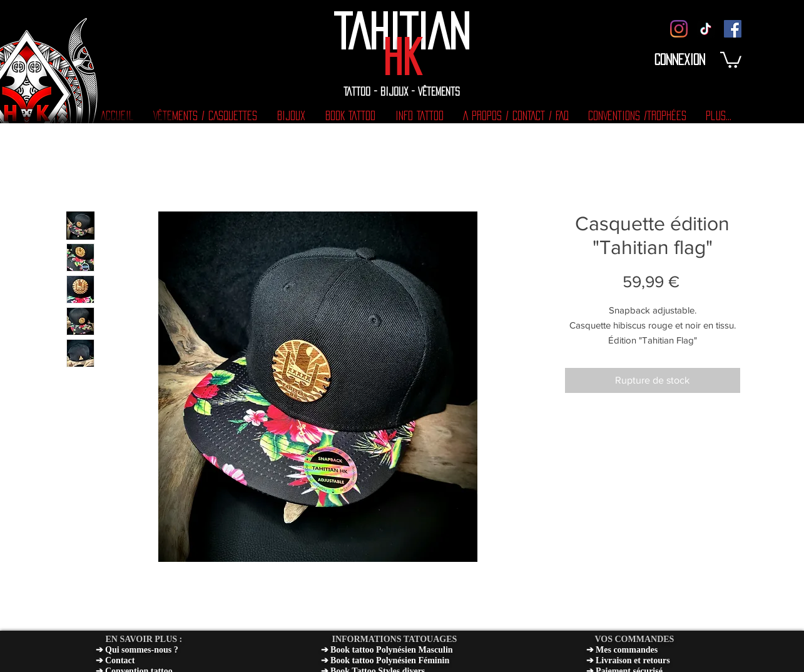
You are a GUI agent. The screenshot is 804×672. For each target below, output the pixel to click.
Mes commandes (627, 650)
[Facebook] (733, 29)
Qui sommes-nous (138, 650)
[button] (731, 59)
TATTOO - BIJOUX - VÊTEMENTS (402, 91)
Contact (120, 660)
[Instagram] (679, 29)
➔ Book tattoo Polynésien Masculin (387, 650)
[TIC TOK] (706, 29)
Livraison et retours (633, 660)
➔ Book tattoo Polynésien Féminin (385, 660)
